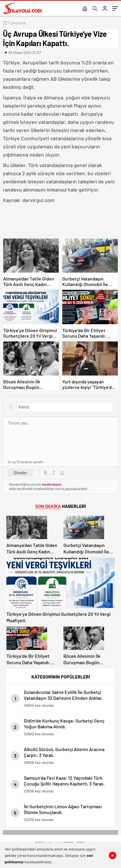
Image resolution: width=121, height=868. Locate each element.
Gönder (21, 473)
